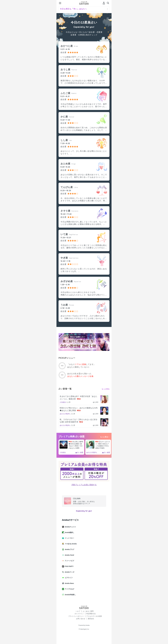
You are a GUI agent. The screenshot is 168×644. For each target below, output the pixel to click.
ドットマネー (69, 538)
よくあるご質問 (88, 611)
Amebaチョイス (70, 527)
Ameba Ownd (69, 555)
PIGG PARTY (69, 566)
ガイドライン (79, 614)
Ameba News (69, 583)
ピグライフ (68, 578)
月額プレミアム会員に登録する (84, 485)
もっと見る (106, 389)
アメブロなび (69, 589)
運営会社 (91, 619)
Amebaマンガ (69, 572)
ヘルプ (78, 611)
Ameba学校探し (70, 595)
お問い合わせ (81, 619)
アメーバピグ (69, 561)
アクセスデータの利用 (94, 616)
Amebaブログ (69, 549)
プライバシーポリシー (76, 616)
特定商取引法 (91, 614)
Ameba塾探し (69, 532)
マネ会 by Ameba (70, 544)
